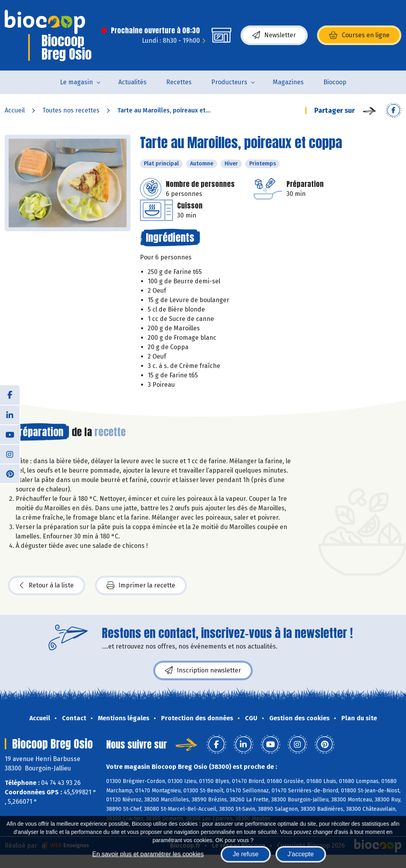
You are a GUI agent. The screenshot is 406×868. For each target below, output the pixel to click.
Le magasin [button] (76, 82)
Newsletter (274, 35)
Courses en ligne (359, 35)
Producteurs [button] (229, 82)
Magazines (288, 82)
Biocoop (335, 82)
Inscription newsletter (203, 670)
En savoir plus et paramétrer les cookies (148, 854)
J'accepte (301, 854)
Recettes (179, 82)
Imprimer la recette (141, 585)
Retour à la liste (47, 585)
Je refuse (246, 854)
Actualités (132, 82)
